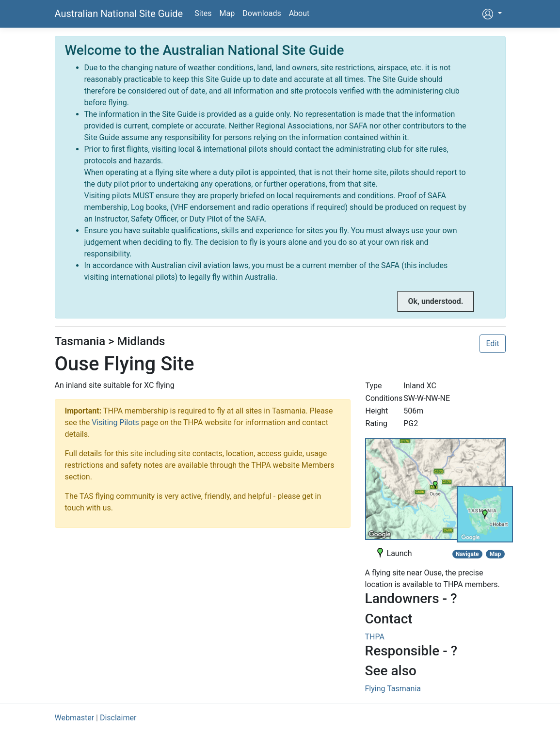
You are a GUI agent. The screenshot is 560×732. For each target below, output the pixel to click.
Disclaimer (118, 718)
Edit (492, 343)
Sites (203, 13)
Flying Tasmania (393, 689)
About (299, 13)
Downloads (262, 13)
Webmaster (75, 718)
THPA (375, 637)
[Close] (435, 302)
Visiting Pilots (115, 422)
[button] (492, 14)
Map (227, 13)
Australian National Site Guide (119, 14)
